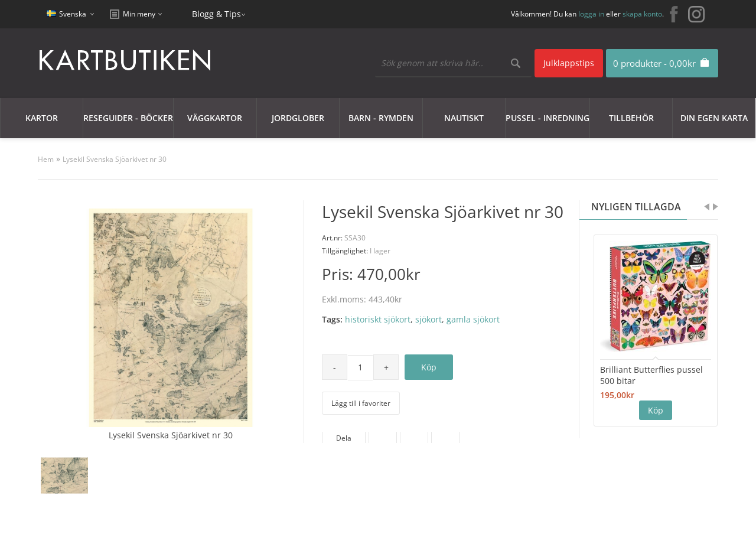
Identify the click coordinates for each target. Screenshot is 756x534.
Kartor (42, 118)
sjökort (428, 319)
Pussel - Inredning (548, 118)
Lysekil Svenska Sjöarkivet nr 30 (115, 159)
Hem (46, 159)
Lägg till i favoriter (361, 403)
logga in (591, 14)
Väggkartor (215, 118)
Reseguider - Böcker (128, 118)
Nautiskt (464, 118)
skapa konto (642, 14)
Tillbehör (631, 118)
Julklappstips (569, 63)
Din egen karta (714, 118)
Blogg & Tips (216, 14)
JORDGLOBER (298, 118)
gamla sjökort (473, 319)
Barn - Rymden (381, 118)
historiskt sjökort (378, 319)
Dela (344, 438)
